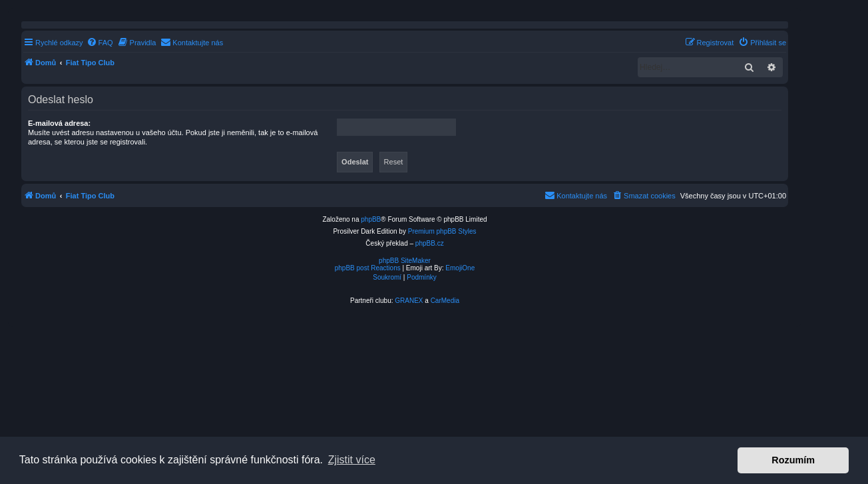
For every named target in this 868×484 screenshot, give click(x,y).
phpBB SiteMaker (405, 261)
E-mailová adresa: (59, 123)
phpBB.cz (430, 243)
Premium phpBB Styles (442, 231)
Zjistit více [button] (352, 460)
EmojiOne (460, 268)
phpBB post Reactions (368, 268)
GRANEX (409, 301)
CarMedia (445, 301)
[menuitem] (100, 43)
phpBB (371, 219)
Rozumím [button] (793, 460)
